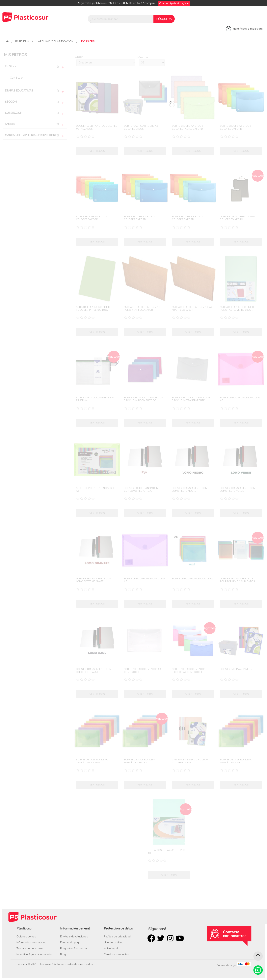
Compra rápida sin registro (174, 3)
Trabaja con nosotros (30, 948)
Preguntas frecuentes (74, 948)
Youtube (180, 938)
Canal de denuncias (116, 954)
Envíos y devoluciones (74, 937)
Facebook (151, 938)
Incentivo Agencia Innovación (35, 954)
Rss (170, 938)
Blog (63, 954)
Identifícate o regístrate (248, 29)
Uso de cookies (113, 943)
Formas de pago (70, 943)
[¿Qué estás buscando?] (121, 19)
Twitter (161, 938)
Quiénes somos (26, 937)
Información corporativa (31, 943)
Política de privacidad (117, 937)
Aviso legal (111, 948)
